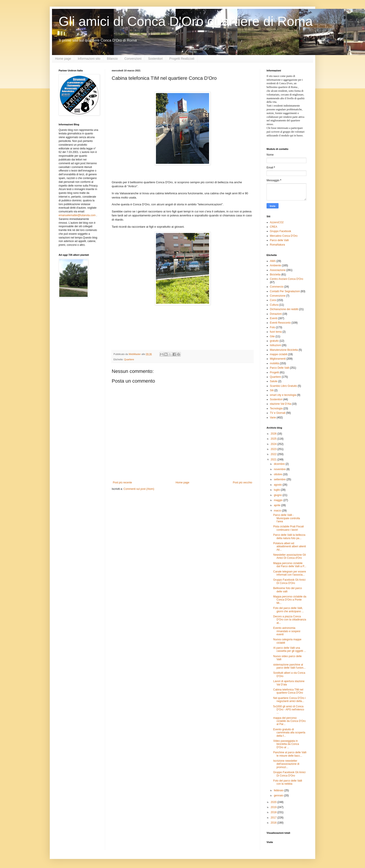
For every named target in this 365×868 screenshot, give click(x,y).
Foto (273, 327)
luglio (277, 490)
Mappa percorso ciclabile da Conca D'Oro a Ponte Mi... (290, 600)
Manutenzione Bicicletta (284, 350)
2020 (274, 802)
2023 (274, 449)
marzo (278, 511)
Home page (63, 59)
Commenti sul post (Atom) (139, 489)
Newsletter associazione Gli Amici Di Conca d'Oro (289, 556)
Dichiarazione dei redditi (284, 309)
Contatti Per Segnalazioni (285, 291)
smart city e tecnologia (283, 395)
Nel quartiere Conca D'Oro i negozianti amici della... (289, 700)
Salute (274, 381)
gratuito (274, 341)
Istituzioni (275, 345)
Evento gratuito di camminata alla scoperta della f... (289, 733)
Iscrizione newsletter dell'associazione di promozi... (286, 764)
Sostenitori (155, 59)
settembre (280, 479)
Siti (272, 390)
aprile (278, 505)
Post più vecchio (243, 483)
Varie (273, 418)
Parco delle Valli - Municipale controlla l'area (287, 518)
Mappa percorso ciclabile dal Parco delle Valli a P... (290, 565)
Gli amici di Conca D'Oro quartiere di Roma (186, 21)
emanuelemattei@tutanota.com (77, 215)
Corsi (273, 300)
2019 (274, 807)
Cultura (274, 305)
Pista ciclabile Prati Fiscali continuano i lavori (288, 528)
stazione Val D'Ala (280, 404)
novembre (280, 469)
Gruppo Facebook (280, 231)
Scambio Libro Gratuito (283, 386)
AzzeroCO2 (277, 222)
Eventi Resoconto (280, 323)
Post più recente (122, 483)
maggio (279, 500)
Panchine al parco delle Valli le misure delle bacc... (290, 754)
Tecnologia (276, 408)
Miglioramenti (278, 359)
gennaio (279, 796)
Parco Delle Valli (280, 368)
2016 (274, 823)
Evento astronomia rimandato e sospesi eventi (287, 631)
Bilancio (112, 59)
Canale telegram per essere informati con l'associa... (290, 573)
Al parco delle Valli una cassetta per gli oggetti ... (290, 649)
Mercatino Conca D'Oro (284, 236)
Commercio (277, 287)
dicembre (280, 464)
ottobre (278, 474)
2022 (274, 454)
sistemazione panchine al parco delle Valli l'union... (289, 666)
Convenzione (278, 296)
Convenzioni (133, 59)
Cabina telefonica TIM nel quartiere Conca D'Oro (288, 691)
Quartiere (129, 359)
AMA (273, 261)
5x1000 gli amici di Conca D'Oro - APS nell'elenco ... (289, 710)
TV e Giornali (278, 413)
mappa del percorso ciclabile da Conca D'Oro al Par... (289, 721)
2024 (274, 444)
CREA (274, 227)
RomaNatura (277, 245)
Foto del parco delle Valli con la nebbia (288, 782)
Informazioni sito (89, 59)
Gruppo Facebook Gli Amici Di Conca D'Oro (289, 581)
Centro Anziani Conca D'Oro (286, 279)
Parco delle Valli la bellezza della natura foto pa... (289, 536)
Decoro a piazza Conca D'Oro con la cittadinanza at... (290, 620)
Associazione (278, 270)
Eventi (274, 318)
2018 (274, 812)
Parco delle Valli (279, 240)
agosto (278, 485)
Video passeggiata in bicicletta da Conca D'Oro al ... (286, 744)
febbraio (279, 790)
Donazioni (276, 314)
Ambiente (276, 265)
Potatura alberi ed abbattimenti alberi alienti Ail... (290, 547)
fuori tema (276, 332)
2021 (274, 460)
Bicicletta (275, 275)
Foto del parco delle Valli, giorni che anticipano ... (288, 610)
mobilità (274, 363)
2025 (274, 439)
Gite (272, 336)
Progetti (274, 372)
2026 (274, 434)
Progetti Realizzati (182, 59)
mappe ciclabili (279, 354)
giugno (278, 495)
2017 (274, 818)
